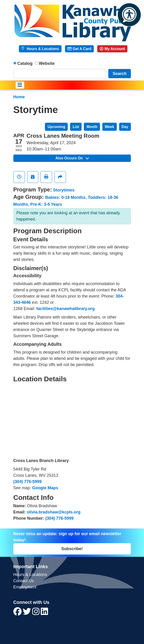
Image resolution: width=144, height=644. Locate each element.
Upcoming (56, 127)
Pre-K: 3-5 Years (46, 204)
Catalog (25, 63)
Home (19, 97)
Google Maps (45, 488)
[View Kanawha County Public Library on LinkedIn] (44, 613)
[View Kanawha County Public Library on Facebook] (18, 613)
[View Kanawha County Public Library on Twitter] (28, 613)
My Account (112, 49)
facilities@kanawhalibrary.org (66, 309)
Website (47, 63)
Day (125, 127)
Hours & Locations (42, 49)
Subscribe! (72, 549)
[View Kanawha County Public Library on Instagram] (37, 613)
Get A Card (79, 49)
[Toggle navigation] (20, 85)
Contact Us (24, 581)
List (76, 127)
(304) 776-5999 (28, 482)
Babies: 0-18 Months (65, 197)
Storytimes (64, 190)
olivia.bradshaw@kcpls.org (54, 512)
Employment (25, 587)
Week (110, 127)
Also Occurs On (72, 158)
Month (92, 127)
